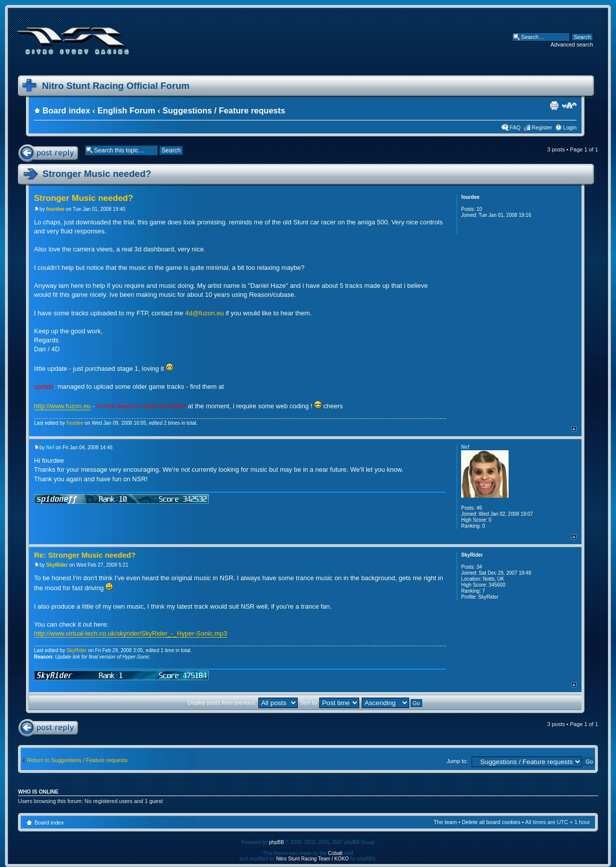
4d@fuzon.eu (205, 313)
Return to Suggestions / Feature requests (77, 760)
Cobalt (335, 853)
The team (445, 822)
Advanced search (572, 44)
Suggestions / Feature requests (224, 110)
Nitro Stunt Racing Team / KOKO (312, 859)
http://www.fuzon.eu (62, 406)
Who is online (38, 792)
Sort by (330, 703)
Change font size (569, 105)
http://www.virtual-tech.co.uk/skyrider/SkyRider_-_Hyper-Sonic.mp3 (131, 633)
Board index (66, 110)
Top (574, 429)
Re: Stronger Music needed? (85, 555)
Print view (554, 105)
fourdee (55, 209)
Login (570, 127)
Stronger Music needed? (97, 174)
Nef (50, 447)
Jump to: (457, 761)
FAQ (515, 127)
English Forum (126, 110)
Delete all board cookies (491, 822)
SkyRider (57, 565)
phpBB (276, 842)
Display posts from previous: (243, 703)
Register (542, 127)
